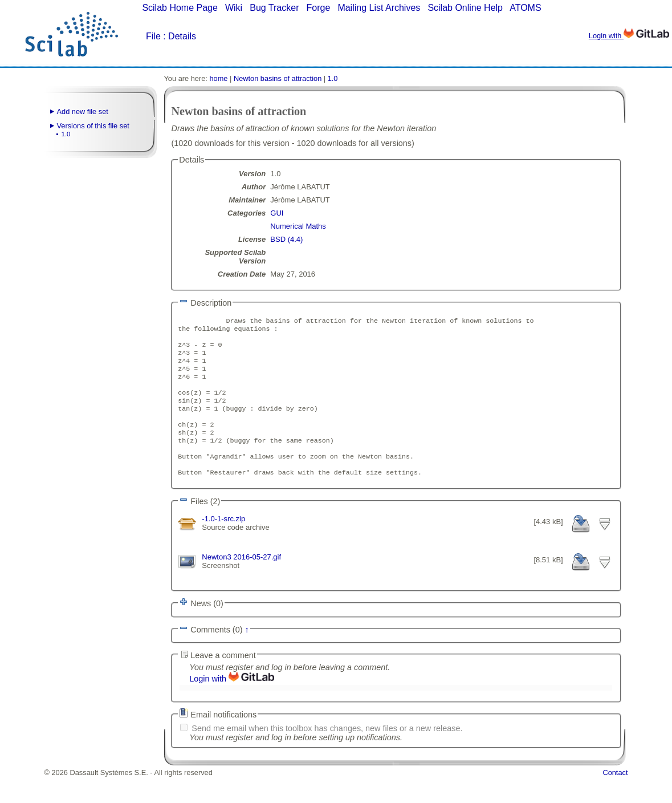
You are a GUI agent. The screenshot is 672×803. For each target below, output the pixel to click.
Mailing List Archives (379, 8)
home (218, 78)
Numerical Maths (298, 226)
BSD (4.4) (286, 239)
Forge (319, 8)
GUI (277, 213)
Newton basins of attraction (278, 78)
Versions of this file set (93, 126)
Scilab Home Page (180, 8)
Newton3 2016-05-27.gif (241, 581)
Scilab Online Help (465, 8)
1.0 (66, 134)
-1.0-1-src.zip (223, 542)
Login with (629, 36)
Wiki (234, 8)
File (153, 36)
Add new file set (83, 111)
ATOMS (525, 8)
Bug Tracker (274, 8)
